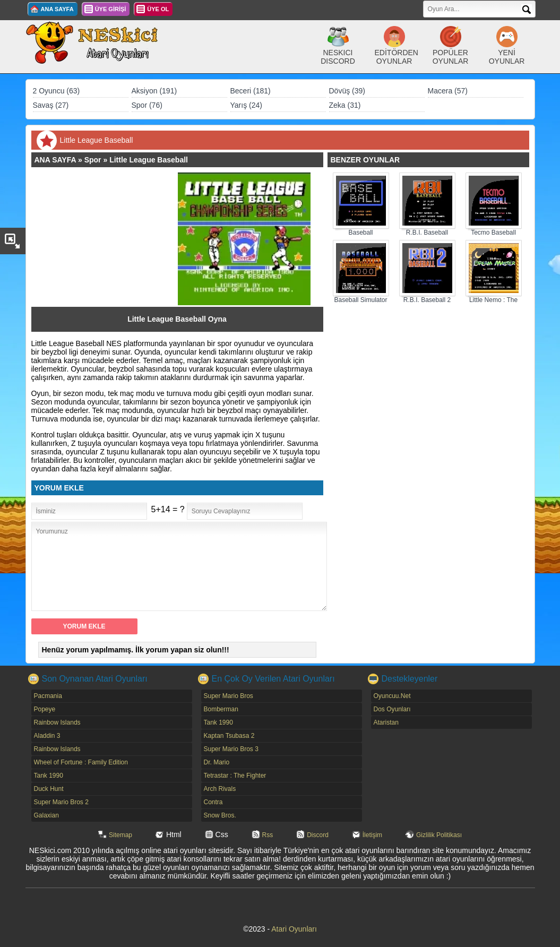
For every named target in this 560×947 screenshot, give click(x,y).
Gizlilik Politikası (439, 835)
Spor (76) (147, 105)
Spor (93, 160)
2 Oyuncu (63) (57, 91)
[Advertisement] (110, 239)
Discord (318, 835)
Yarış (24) (246, 105)
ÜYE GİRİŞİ (111, 9)
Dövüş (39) (347, 91)
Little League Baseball (149, 160)
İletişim (372, 835)
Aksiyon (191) (154, 91)
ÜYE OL (158, 9)
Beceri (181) (251, 91)
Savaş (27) (51, 105)
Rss (268, 835)
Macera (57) (448, 91)
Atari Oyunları (294, 929)
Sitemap (120, 835)
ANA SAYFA (57, 9)
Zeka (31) (345, 105)
